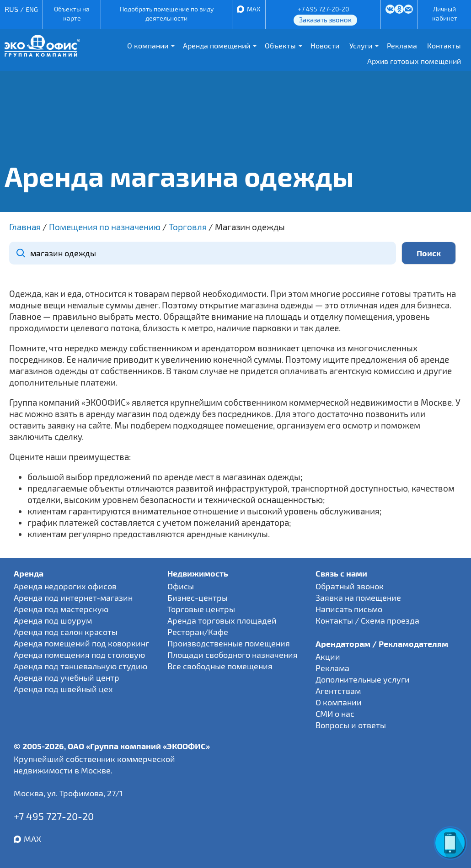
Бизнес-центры (198, 598)
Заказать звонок (325, 20)
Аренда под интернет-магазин (73, 598)
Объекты (280, 45)
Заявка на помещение (358, 598)
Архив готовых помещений (414, 61)
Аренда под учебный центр (67, 677)
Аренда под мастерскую (61, 609)
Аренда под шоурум (53, 620)
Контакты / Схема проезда (367, 620)
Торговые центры (201, 609)
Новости (325, 45)
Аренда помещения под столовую (79, 655)
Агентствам (338, 691)
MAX (254, 9)
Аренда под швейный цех (63, 689)
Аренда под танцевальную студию (80, 666)
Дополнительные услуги (363, 679)
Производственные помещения (229, 643)
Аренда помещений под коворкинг (81, 643)
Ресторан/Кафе (198, 632)
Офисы (181, 586)
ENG (32, 9)
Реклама (402, 45)
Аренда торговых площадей (222, 620)
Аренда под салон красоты (66, 632)
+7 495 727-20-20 (323, 9)
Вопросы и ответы (351, 725)
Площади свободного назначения (233, 655)
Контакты (444, 45)
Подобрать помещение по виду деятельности (167, 13)
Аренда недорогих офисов (65, 586)
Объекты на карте (72, 13)
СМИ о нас (335, 714)
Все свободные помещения (220, 666)
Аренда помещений (217, 45)
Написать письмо (349, 609)
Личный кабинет (445, 13)
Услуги (361, 45)
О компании (148, 45)
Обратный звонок (350, 586)
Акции (328, 656)
